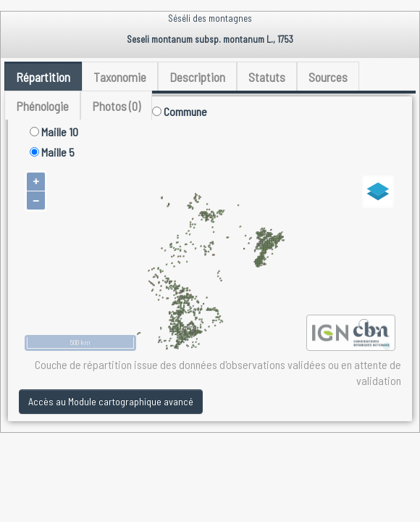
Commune (180, 111)
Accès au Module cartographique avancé (111, 401)
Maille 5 (52, 152)
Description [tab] (197, 77)
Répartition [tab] (43, 77)
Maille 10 (54, 132)
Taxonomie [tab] (120, 77)
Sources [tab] (328, 77)
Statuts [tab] (267, 77)
